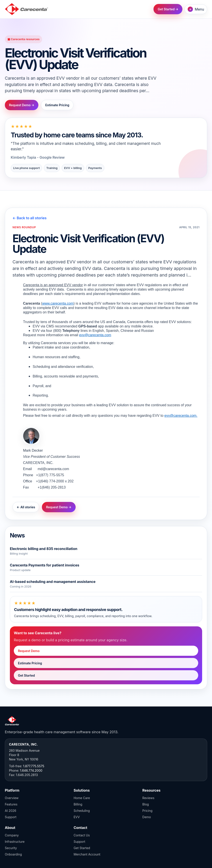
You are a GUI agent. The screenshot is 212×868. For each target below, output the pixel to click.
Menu (196, 9)
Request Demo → (22, 105)
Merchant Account (87, 854)
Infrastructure (15, 842)
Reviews (148, 798)
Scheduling (82, 811)
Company (12, 835)
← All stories (26, 507)
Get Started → (168, 9)
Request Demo (29, 651)
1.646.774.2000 (31, 770)
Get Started (26, 675)
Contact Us (82, 835)
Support (11, 817)
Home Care (82, 798)
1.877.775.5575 (34, 766)
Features (11, 804)
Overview (12, 798)
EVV (77, 817)
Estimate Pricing (57, 105)
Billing (78, 804)
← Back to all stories (29, 218)
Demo (147, 817)
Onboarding (13, 854)
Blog (146, 804)
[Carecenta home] (27, 9)
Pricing (147, 811)
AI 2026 (11, 811)
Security (11, 848)
